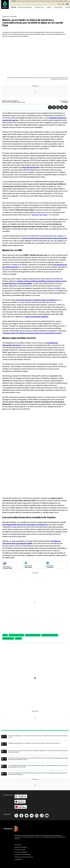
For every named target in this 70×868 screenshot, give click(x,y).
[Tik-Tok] (42, 817)
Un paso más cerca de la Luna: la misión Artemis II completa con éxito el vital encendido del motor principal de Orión (38, 751)
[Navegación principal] (67, 4)
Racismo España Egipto (57, 1)
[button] (50, 107)
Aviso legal (17, 845)
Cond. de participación (21, 852)
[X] (16, 817)
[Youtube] (47, 817)
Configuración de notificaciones (24, 857)
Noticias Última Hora (16, 635)
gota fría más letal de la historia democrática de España (45, 238)
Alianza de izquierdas (44, 1)
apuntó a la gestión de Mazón (37, 317)
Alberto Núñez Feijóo (33, 635)
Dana (5, 635)
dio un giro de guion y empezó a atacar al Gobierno (37, 300)
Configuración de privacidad (23, 855)
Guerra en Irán (20, 1)
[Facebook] (21, 817)
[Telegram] (32, 817)
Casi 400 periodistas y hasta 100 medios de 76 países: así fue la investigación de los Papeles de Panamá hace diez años (38, 774)
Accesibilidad (18, 859)
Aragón (49, 7)
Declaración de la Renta (31, 1)
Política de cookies (20, 850)
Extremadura (58, 7)
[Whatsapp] (27, 817)
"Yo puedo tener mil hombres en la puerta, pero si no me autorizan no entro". (32, 333)
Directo (18, 638)
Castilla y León (39, 7)
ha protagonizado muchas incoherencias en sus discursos (25, 525)
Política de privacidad (21, 847)
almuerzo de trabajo (40, 215)
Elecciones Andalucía (25, 7)
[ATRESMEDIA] (35, 829)
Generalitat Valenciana (50, 635)
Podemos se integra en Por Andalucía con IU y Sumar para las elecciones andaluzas (34, 743)
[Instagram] (37, 817)
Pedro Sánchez (8, 638)
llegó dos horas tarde (30, 167)
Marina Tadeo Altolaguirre (11, 101)
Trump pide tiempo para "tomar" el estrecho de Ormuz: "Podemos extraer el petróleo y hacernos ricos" (38, 736)
